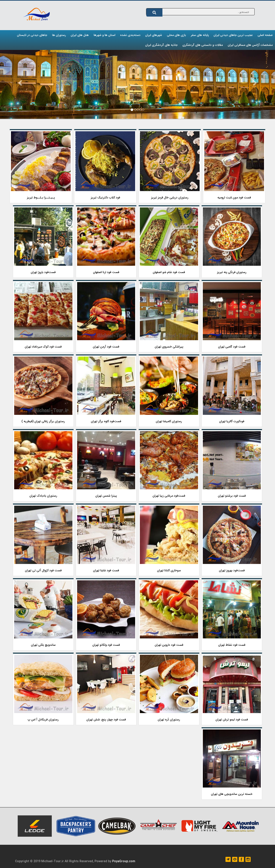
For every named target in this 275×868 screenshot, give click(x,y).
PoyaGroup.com (124, 861)
